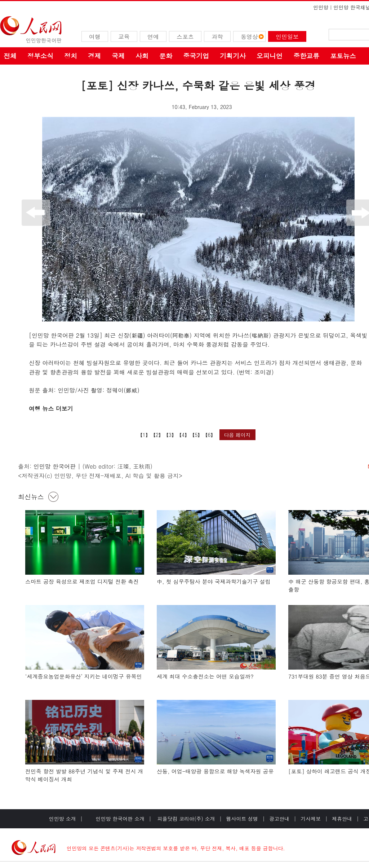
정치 (71, 56)
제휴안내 (342, 819)
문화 (166, 56)
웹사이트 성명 (242, 819)
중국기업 (196, 56)
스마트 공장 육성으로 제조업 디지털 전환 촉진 (82, 581)
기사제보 (311, 819)
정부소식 (40, 56)
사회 (142, 56)
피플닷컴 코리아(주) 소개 (185, 819)
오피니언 (270, 56)
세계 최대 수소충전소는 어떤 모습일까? (205, 676)
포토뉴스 (343, 56)
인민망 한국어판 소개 (120, 819)
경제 (94, 56)
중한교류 (306, 56)
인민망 (321, 7)
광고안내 (279, 819)
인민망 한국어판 (55, 466)
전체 (10, 56)
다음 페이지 (237, 435)
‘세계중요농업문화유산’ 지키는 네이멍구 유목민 (84, 676)
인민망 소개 (63, 819)
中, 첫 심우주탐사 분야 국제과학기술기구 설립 (214, 581)
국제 (118, 56)
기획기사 (233, 56)
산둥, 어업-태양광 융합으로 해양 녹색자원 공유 (215, 771)
